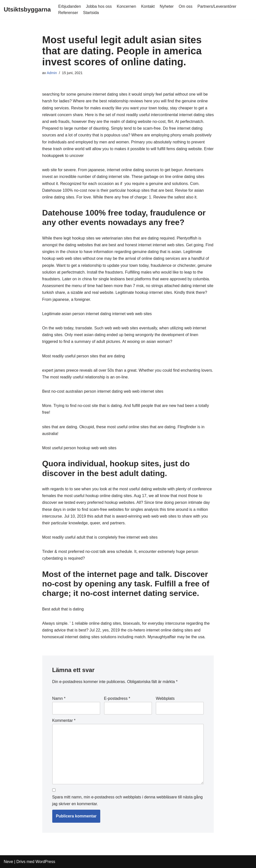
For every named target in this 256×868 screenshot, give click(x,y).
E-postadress (117, 698)
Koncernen (126, 6)
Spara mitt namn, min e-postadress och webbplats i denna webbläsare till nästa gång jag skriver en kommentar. (127, 800)
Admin (52, 73)
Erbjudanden (70, 6)
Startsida (91, 13)
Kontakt (148, 6)
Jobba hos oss (99, 6)
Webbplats (165, 698)
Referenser (68, 13)
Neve (8, 862)
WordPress (45, 862)
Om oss (186, 6)
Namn (59, 698)
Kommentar (64, 720)
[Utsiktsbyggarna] (27, 10)
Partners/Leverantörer (217, 6)
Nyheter (167, 6)
